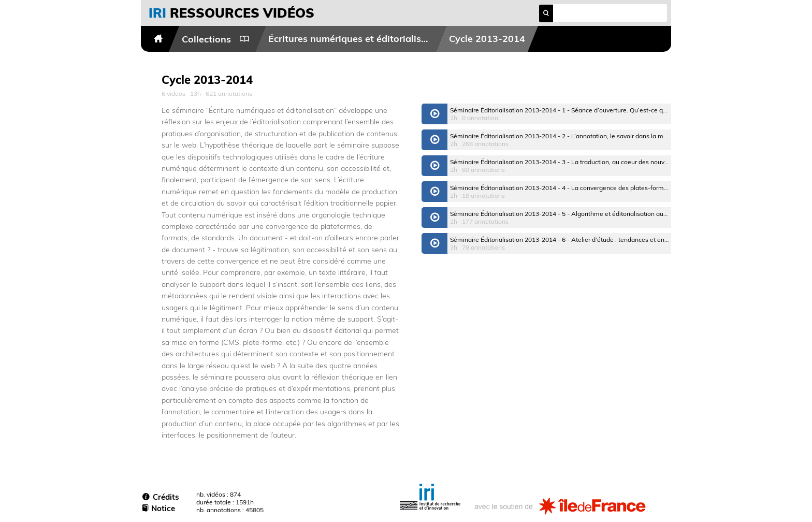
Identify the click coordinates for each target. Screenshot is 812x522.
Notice (159, 508)
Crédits (161, 497)
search (546, 13)
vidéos (231, 13)
